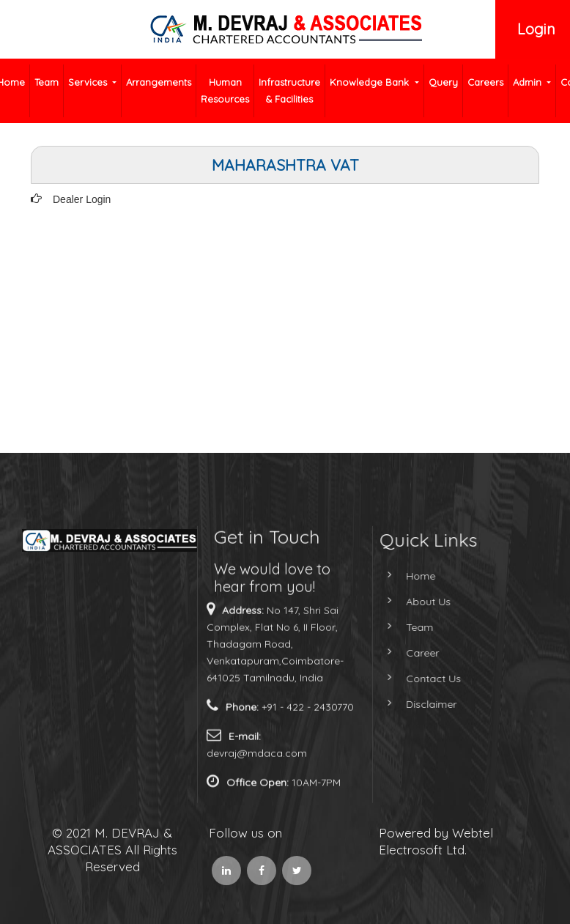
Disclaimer (415, 704)
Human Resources (225, 90)
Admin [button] (529, 82)
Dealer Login (82, 199)
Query (443, 82)
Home (404, 576)
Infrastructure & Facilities (289, 90)
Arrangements (159, 82)
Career (406, 653)
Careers (485, 82)
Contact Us (417, 679)
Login (536, 29)
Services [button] (89, 82)
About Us (412, 602)
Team (47, 82)
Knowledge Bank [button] (371, 82)
